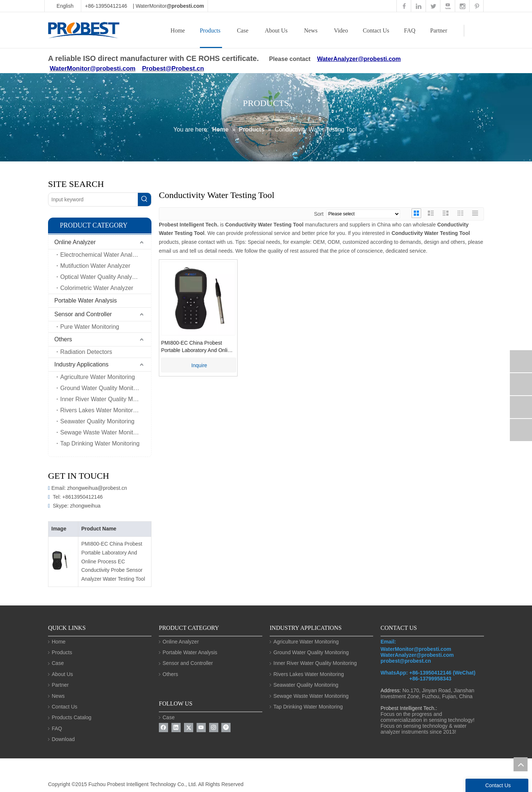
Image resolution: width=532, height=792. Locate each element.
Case (243, 30)
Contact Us (376, 30)
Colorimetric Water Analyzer (97, 288)
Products (210, 30)
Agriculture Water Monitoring (98, 377)
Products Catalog (71, 717)
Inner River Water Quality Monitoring (106, 399)
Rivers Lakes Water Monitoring (100, 410)
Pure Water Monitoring (90, 327)
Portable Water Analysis (86, 301)
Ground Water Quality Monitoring (103, 388)
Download (63, 739)
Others (63, 339)
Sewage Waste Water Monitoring (103, 432)
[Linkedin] (176, 728)
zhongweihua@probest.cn (97, 488)
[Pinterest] (226, 728)
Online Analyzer (75, 242)
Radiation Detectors (86, 352)
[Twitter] (189, 728)
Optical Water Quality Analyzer (100, 277)
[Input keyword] (93, 199)
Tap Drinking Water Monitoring (100, 443)
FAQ (410, 30)
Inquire (199, 365)
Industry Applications (81, 364)
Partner (439, 30)
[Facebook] (163, 728)
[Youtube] (201, 728)
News (311, 30)
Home (178, 30)
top (521, 764)
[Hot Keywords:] (144, 199)
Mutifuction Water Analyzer (95, 266)
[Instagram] (214, 728)
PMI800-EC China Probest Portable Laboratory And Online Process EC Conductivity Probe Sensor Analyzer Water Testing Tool (113, 561)
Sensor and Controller (83, 314)
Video (341, 30)
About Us (276, 30)
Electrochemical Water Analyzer (102, 255)
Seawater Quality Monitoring (97, 421)
